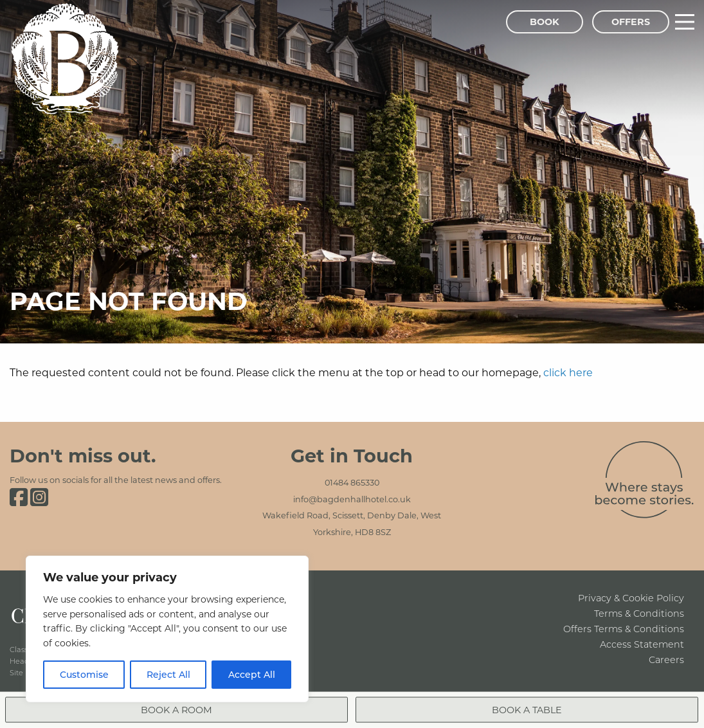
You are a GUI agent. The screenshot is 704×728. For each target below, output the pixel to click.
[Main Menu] (685, 22)
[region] (167, 629)
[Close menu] (682, 672)
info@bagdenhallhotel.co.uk (352, 499)
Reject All (168, 674)
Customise (84, 674)
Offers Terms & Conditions (624, 629)
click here (568, 372)
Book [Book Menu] (545, 22)
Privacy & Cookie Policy (631, 598)
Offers (631, 22)
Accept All (252, 674)
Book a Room (501, 690)
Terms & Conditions (639, 613)
